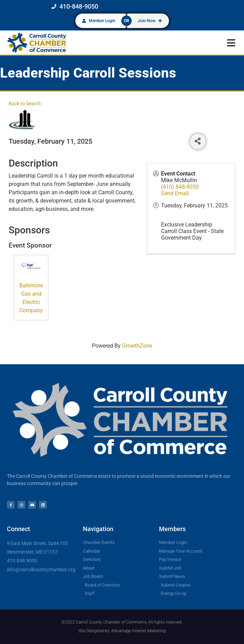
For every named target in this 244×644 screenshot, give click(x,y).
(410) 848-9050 (180, 187)
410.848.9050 (22, 561)
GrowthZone (137, 346)
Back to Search (25, 104)
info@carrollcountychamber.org (41, 570)
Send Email (175, 193)
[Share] (198, 141)
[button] (231, 43)
